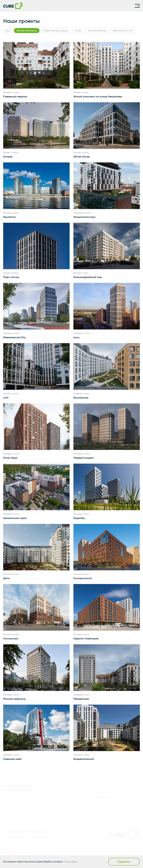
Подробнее (71, 862)
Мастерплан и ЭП (123, 31)
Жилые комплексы (27, 31)
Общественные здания (56, 31)
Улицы (78, 31)
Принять (124, 862)
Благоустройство (97, 31)
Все (8, 31)
